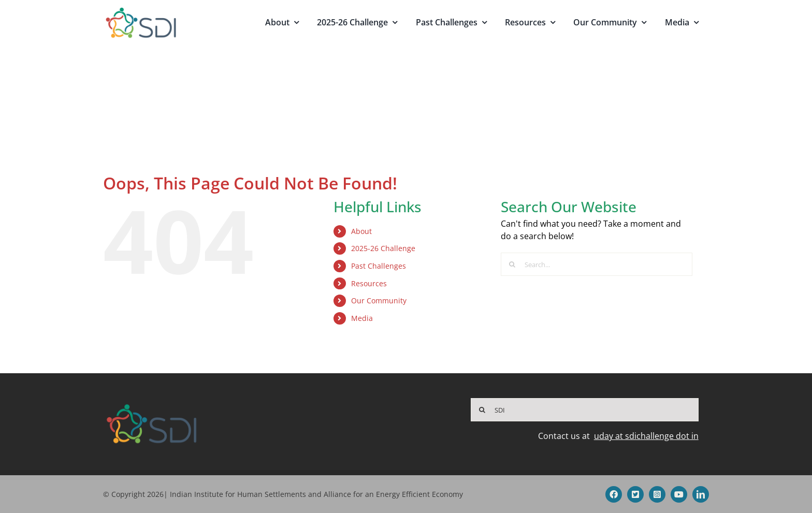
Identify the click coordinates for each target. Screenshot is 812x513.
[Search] (512, 264)
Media (362, 318)
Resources (369, 283)
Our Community (379, 301)
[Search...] (597, 264)
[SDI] (585, 410)
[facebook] (614, 494)
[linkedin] (701, 494)
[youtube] (679, 494)
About (361, 231)
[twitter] (635, 494)
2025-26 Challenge (383, 248)
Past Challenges (379, 266)
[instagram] (657, 494)
